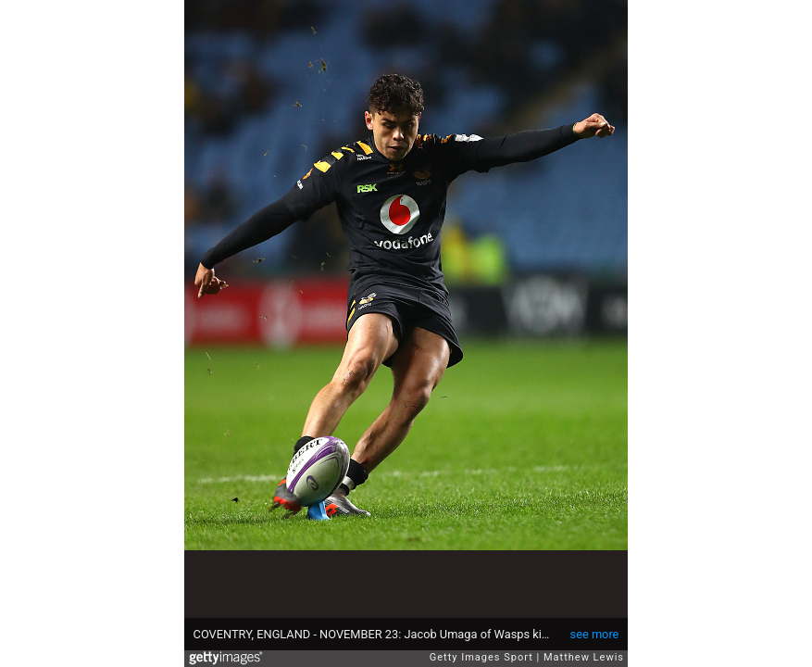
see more (595, 634)
